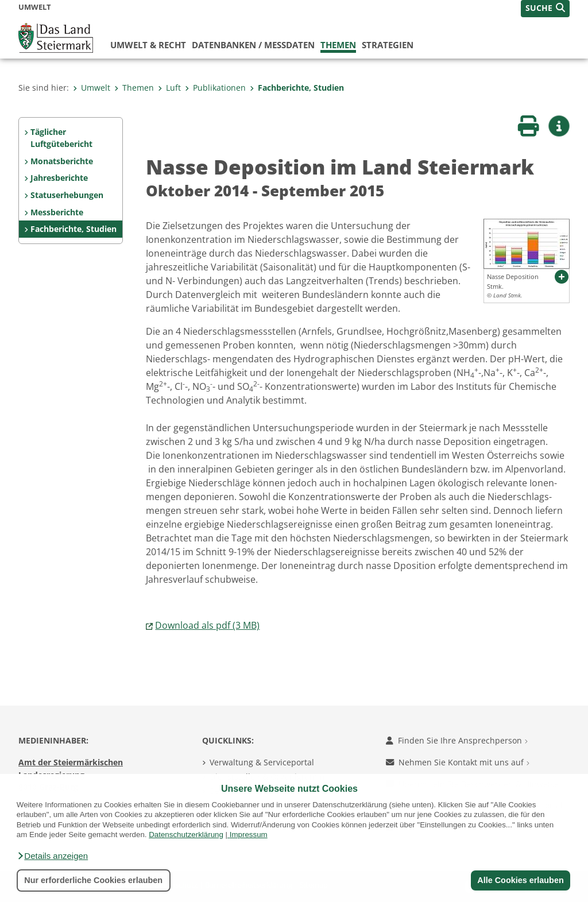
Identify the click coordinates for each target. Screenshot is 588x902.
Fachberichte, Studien (297, 88)
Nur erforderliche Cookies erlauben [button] (93, 880)
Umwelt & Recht (148, 45)
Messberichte (57, 212)
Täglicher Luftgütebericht (61, 138)
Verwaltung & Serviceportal (262, 762)
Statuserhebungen (67, 195)
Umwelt (92, 88)
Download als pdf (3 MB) (207, 625)
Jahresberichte (59, 178)
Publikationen (215, 88)
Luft (169, 88)
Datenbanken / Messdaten (253, 45)
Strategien (388, 45)
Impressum (249, 835)
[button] (52, 856)
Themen (338, 45)
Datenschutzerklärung (186, 835)
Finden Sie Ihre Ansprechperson (457, 740)
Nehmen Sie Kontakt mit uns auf (458, 762)
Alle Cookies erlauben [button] (520, 880)
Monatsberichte (62, 161)
